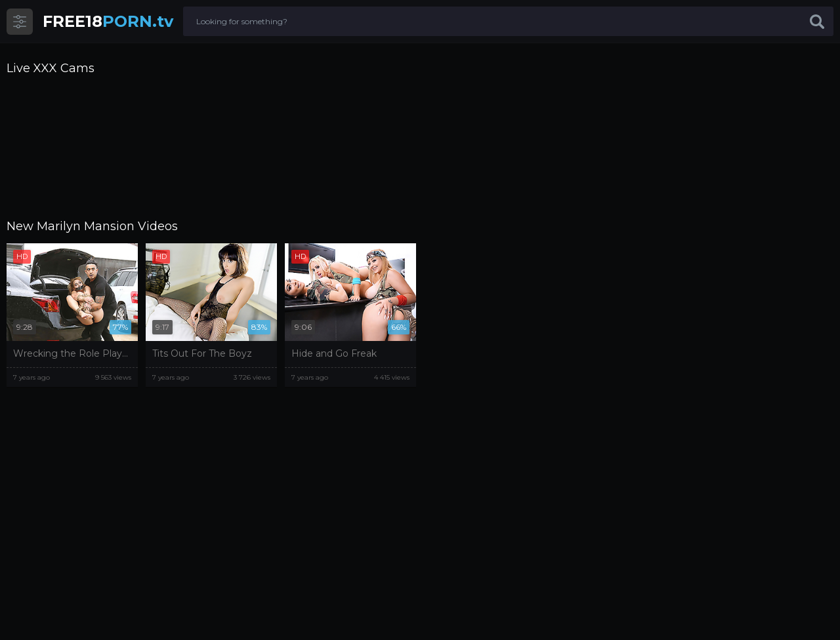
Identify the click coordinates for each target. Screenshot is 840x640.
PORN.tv (108, 21)
